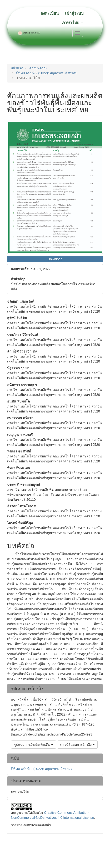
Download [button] (55, 259)
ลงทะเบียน (50, 13)
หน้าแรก (17, 68)
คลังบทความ (38, 68)
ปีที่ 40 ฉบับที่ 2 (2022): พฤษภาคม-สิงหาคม (47, 73)
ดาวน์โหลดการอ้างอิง (77, 745)
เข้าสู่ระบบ (74, 13)
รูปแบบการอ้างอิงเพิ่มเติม (34, 745)
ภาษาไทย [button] (72, 23)
